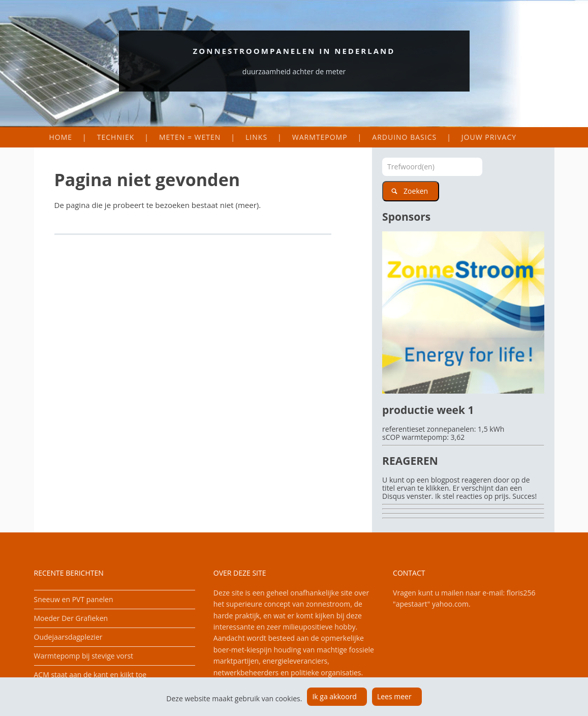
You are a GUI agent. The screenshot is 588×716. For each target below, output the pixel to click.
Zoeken (416, 191)
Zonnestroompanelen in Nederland (294, 51)
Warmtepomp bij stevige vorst (84, 656)
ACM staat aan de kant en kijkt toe (90, 675)
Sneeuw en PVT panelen (74, 599)
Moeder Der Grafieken (71, 618)
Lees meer (394, 696)
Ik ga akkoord (334, 696)
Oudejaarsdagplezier (68, 637)
